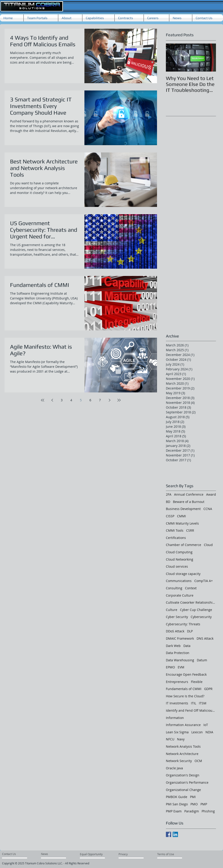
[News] (45, 854)
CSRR (190, 530)
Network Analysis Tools (183, 746)
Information (175, 718)
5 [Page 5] (81, 400)
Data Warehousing (180, 660)
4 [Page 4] (71, 400)
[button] (70, 18)
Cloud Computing (179, 552)
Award (211, 494)
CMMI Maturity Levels (182, 523)
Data (187, 646)
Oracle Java (174, 768)
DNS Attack (205, 638)
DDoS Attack (175, 631)
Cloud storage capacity (183, 574)
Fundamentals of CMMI (184, 689)
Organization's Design (183, 775)
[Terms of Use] (167, 854)
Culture (172, 610)
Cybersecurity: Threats (183, 624)
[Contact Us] (11, 854)
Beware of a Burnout (189, 502)
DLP (190, 631)
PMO (194, 804)
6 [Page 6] (90, 400)
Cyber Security (177, 617)
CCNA (208, 509)
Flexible (197, 682)
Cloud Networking (180, 559)
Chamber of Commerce (184, 545)
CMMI (181, 516)
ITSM (203, 703)
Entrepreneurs (177, 682)
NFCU (170, 739)
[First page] (43, 400)
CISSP (170, 516)
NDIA (209, 732)
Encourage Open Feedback (186, 674)
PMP (204, 804)
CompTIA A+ (204, 581)
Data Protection (178, 653)
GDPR (208, 689)
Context (191, 588)
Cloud (208, 545)
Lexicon (197, 732)
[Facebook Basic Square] (169, 834)
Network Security (179, 761)
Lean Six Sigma (177, 732)
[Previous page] (52, 400)
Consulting (174, 588)
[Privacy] (127, 854)
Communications (179, 581)
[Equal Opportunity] (92, 854)
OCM (198, 761)
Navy (181, 739)
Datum (202, 660)
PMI (193, 797)
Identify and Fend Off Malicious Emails (191, 710)
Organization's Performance (187, 782)
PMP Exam (174, 811)
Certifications (176, 538)
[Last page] (119, 400)
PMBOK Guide (177, 797)
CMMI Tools (175, 530)
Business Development (183, 509)
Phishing (208, 811)
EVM (181, 667)
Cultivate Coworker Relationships (191, 602)
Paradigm (192, 811)
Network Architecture (182, 754)
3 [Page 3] (62, 400)
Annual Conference (189, 494)
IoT (206, 725)
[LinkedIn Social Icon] (175, 834)
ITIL (194, 703)
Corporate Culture (180, 595)
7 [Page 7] (100, 400)
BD (168, 502)
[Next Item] (209, 58)
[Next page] (109, 400)
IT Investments (177, 703)
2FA (169, 494)
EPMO (170, 667)
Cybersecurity (201, 617)
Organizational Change (183, 790)
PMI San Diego (177, 804)
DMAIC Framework (180, 638)
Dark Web (173, 646)
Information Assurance (183, 725)
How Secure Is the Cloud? (185, 696)
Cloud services (177, 566)
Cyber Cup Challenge (196, 610)
